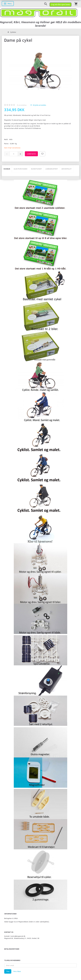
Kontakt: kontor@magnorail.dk (15, 936)
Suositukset (36, 169)
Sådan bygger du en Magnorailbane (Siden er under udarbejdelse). (27, 922)
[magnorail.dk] (39, 13)
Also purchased (20, 169)
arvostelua (22, 105)
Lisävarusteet (52, 169)
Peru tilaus (17, 971)
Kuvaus (7, 169)
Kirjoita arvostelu (39, 105)
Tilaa (8, 971)
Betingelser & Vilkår (11, 918)
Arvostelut (66, 169)
